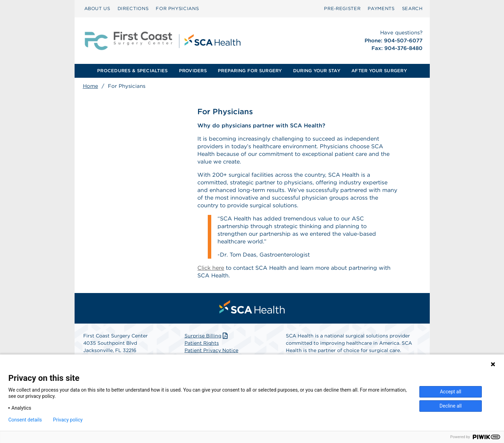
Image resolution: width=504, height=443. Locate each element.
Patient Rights (202, 343)
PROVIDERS (193, 71)
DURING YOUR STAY (317, 71)
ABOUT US (97, 9)
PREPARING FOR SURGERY (250, 71)
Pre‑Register (342, 9)
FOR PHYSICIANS (177, 9)
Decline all (451, 406)
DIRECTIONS (133, 9)
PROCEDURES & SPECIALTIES (132, 71)
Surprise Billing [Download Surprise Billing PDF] (207, 336)
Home (91, 86)
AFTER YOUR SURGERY (379, 71)
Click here (211, 268)
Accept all (451, 392)
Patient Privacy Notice (211, 351)
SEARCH (412, 9)
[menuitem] (97, 9)
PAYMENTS (381, 9)
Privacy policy (68, 420)
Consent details (25, 420)
